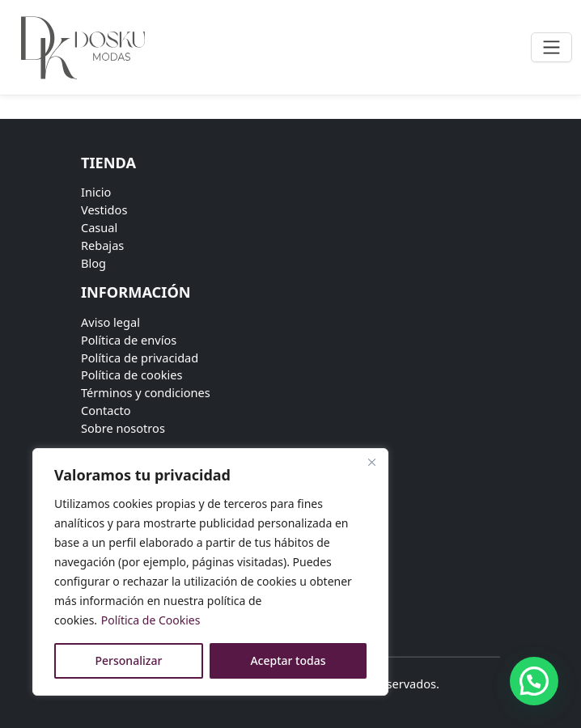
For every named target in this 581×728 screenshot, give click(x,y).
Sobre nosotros (123, 428)
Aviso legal (110, 322)
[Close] (371, 462)
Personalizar (129, 660)
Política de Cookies (151, 620)
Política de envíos (129, 340)
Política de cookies (132, 375)
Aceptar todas (288, 660)
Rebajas (102, 245)
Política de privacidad (140, 358)
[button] (534, 681)
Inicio (96, 192)
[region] (210, 572)
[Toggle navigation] (551, 47)
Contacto (106, 410)
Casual (99, 227)
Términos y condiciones (146, 392)
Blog (93, 263)
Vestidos (104, 210)
